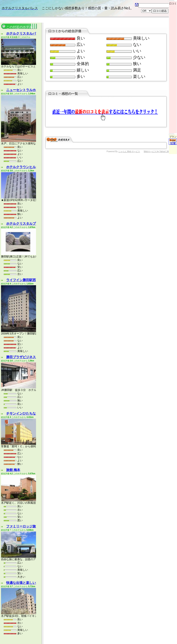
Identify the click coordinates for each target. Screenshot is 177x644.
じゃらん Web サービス (129, 131)
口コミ (173, 2)
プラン (173, 119)
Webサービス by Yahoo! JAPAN (158, 131)
